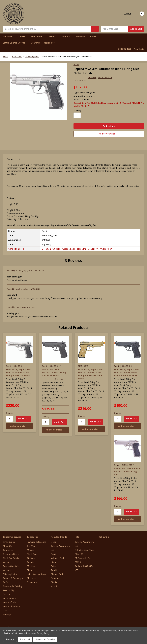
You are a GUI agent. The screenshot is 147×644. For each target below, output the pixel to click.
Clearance (35, 43)
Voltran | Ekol (57, 557)
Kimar (54, 561)
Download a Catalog (13, 585)
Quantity (10, 412)
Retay (54, 565)
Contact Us (8, 549)
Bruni (53, 553)
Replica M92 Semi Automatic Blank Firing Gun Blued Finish (54, 372)
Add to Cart (136, 29)
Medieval (81, 37)
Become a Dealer (11, 553)
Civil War (53, 37)
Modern (23, 37)
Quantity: (78, 110)
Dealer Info (49, 43)
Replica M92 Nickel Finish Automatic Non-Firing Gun (127, 471)
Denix (54, 541)
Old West (9, 37)
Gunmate (55, 577)
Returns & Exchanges (13, 577)
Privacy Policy (9, 598)
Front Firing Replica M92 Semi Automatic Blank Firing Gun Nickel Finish (19, 372)
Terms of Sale (10, 602)
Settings (10, 639)
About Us (7, 545)
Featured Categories (36, 541)
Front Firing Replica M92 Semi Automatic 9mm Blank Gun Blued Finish (127, 372)
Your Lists (139, 49)
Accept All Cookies (45, 639)
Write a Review (105, 78)
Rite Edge (55, 581)
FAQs (6, 581)
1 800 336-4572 (124, 49)
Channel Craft (57, 573)
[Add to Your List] (19, 425)
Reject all (25, 639)
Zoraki (54, 569)
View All (54, 585)
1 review (59, 378)
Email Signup (9, 541)
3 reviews (92, 78)
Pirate (95, 37)
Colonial (67, 37)
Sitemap (7, 614)
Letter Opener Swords (15, 43)
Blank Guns (38, 37)
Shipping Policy (10, 573)
